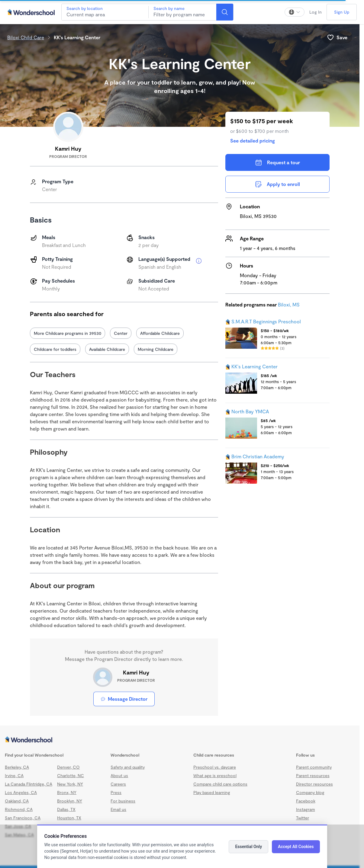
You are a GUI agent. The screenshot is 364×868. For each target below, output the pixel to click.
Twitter (303, 818)
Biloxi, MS (289, 304)
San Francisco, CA (23, 818)
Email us (118, 809)
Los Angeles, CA (21, 792)
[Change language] (295, 12)
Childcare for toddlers (55, 349)
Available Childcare (107, 349)
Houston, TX (69, 818)
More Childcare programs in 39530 (68, 333)
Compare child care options (220, 784)
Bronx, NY (67, 792)
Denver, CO (68, 767)
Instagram (306, 809)
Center (121, 333)
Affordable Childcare (160, 333)
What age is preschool (215, 775)
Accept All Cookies (296, 847)
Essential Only (248, 847)
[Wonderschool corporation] (180, 740)
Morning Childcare (156, 349)
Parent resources (313, 775)
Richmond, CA (19, 809)
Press (116, 792)
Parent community (314, 767)
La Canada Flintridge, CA (29, 784)
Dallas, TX (66, 809)
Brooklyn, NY (70, 801)
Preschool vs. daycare (215, 767)
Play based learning (212, 792)
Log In (316, 12)
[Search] (225, 12)
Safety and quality (128, 767)
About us (119, 775)
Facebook (306, 801)
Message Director (124, 699)
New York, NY (70, 784)
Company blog (310, 792)
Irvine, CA (14, 775)
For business (123, 801)
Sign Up (342, 12)
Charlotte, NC (71, 775)
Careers (118, 784)
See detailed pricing (253, 141)
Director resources (314, 784)
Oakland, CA (17, 801)
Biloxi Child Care (26, 37)
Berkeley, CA (17, 767)
